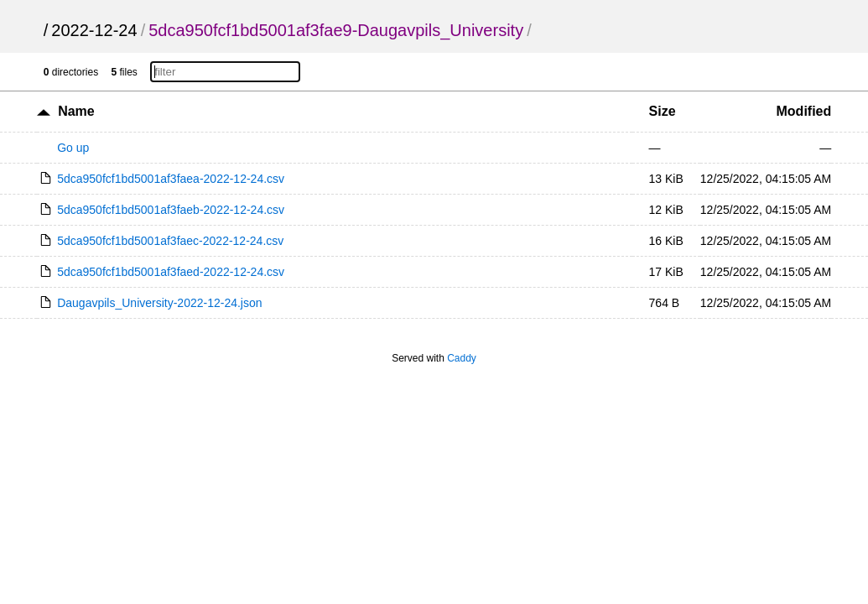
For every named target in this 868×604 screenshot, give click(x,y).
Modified (804, 111)
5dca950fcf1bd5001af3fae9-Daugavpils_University (336, 30)
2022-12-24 (94, 30)
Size (663, 111)
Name (76, 111)
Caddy (462, 358)
